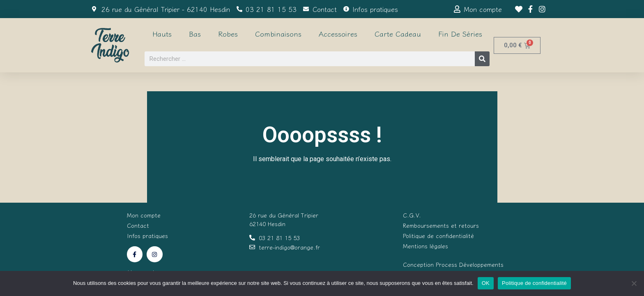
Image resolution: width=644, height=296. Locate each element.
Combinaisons (278, 34)
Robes (228, 34)
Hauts (162, 34)
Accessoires (338, 34)
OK (486, 283)
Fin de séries (460, 34)
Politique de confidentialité (534, 283)
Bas (195, 34)
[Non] (634, 283)
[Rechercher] (482, 59)
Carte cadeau (398, 34)
